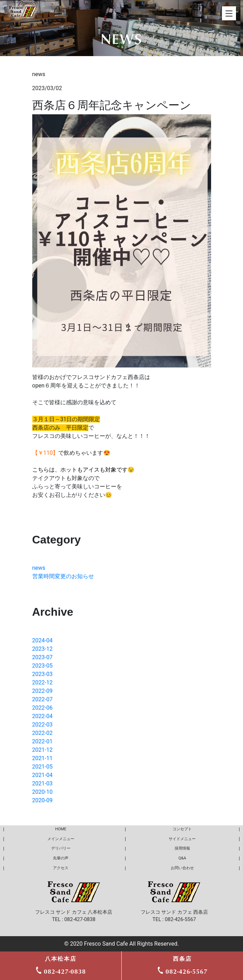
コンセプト (182, 829)
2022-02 (42, 733)
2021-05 (42, 767)
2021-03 (42, 783)
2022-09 (42, 691)
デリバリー (61, 848)
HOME (61, 829)
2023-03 (42, 674)
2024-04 (42, 640)
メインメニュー (61, 839)
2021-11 (42, 758)
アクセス (61, 868)
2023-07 (42, 657)
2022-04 (42, 716)
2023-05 (42, 666)
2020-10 (42, 792)
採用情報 (182, 848)
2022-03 (42, 725)
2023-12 (42, 649)
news (39, 568)
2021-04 (42, 775)
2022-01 (42, 741)
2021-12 (42, 750)
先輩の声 (61, 858)
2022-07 (42, 699)
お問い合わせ (182, 868)
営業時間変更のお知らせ (63, 576)
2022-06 (42, 708)
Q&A (182, 858)
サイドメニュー (182, 839)
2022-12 (42, 682)
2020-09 (42, 800)
